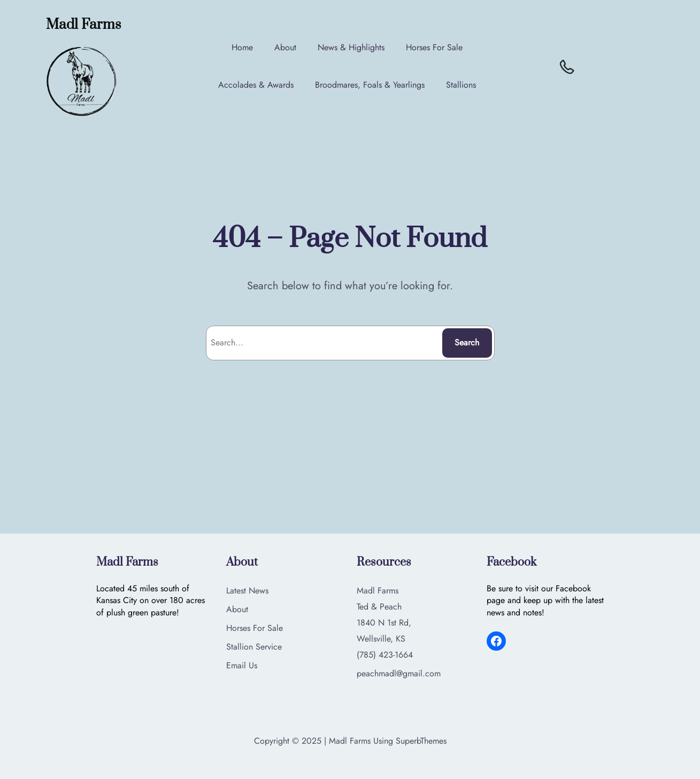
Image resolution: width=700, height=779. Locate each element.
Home (243, 47)
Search (467, 342)
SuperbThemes (421, 741)
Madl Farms (85, 25)
